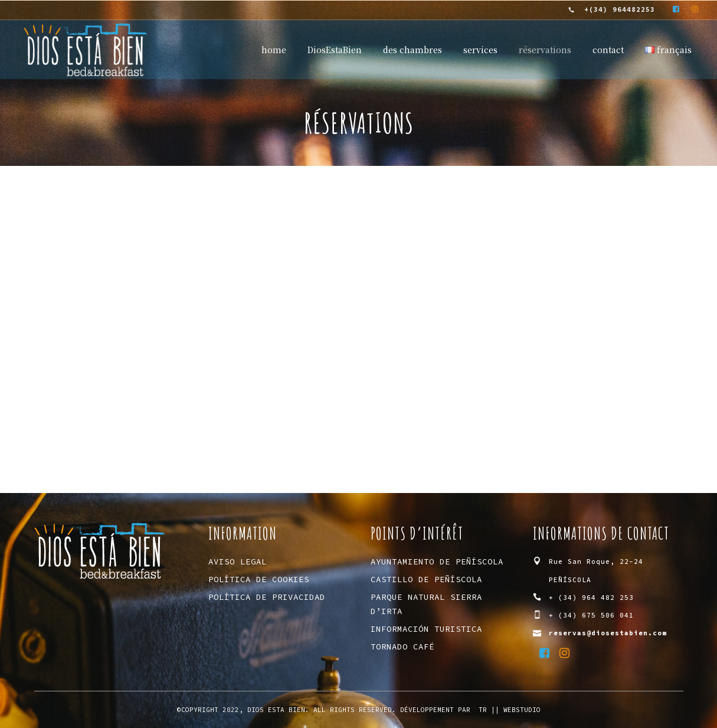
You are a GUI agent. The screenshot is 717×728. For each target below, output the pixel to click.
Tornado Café (402, 647)
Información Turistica (426, 629)
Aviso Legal (238, 561)
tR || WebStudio (510, 710)
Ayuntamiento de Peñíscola (437, 561)
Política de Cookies (259, 579)
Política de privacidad (267, 597)
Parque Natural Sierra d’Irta (426, 604)
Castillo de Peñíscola (426, 579)
